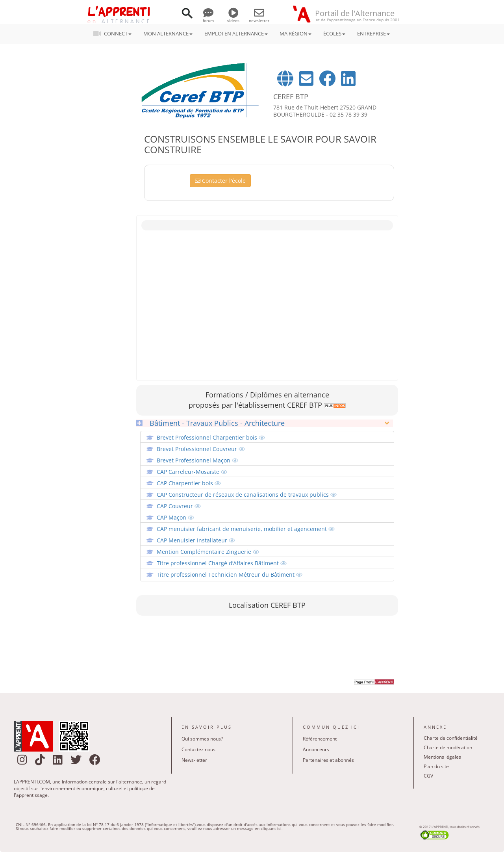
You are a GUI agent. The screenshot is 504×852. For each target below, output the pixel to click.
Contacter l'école (220, 181)
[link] (334, 405)
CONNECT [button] (115, 33)
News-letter (194, 760)
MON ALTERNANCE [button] (168, 33)
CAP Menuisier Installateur (196, 540)
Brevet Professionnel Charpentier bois (211, 437)
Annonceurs (316, 749)
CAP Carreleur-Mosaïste (192, 472)
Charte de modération (448, 747)
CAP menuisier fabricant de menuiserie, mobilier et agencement (246, 529)
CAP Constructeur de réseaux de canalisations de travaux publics (247, 495)
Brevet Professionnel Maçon (197, 460)
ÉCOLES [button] (334, 33)
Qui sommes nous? (202, 739)
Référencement (320, 739)
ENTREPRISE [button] (373, 33)
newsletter (259, 18)
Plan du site (436, 766)
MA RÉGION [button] (296, 33)
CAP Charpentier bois (189, 483)
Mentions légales (442, 757)
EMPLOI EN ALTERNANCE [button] (236, 33)
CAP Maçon (175, 517)
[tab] (264, 423)
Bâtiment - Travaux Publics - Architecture (210, 423)
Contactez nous (198, 749)
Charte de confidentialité (451, 738)
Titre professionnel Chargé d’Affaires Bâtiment (222, 563)
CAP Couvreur (179, 506)
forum (208, 18)
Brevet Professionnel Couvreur (201, 449)
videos (233, 18)
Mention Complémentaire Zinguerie (208, 552)
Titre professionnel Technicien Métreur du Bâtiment (230, 574)
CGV (428, 776)
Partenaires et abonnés (328, 760)
